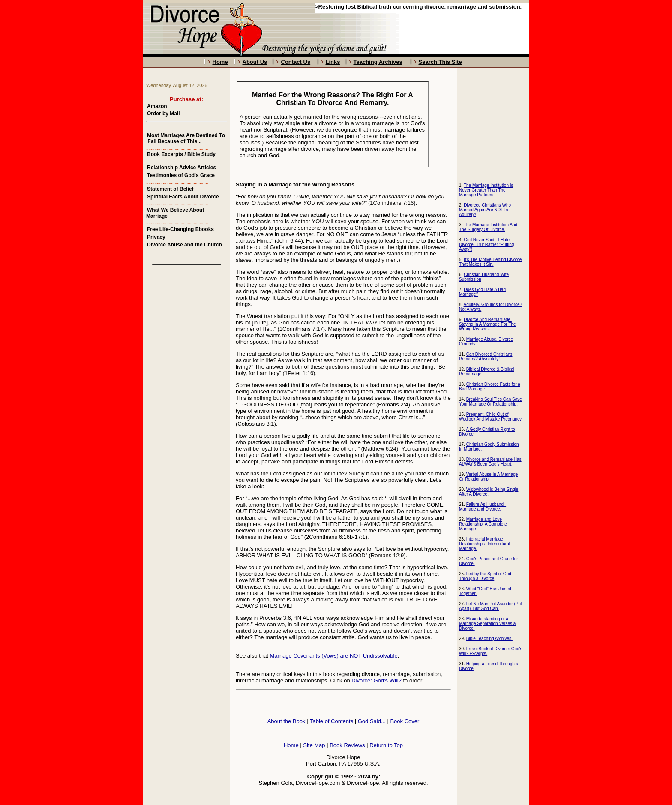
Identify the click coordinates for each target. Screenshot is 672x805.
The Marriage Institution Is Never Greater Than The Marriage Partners (486, 190)
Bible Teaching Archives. (489, 638)
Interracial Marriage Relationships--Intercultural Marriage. (484, 544)
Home (220, 62)
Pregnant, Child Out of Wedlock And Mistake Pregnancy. (491, 417)
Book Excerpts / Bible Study (181, 154)
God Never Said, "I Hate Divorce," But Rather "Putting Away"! (486, 245)
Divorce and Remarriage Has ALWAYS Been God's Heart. (490, 462)
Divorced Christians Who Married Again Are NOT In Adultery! (485, 210)
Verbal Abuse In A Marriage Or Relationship (488, 477)
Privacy (156, 237)
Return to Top (386, 745)
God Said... (372, 721)
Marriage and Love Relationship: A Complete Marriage (483, 524)
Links (333, 62)
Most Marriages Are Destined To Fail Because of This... (186, 138)
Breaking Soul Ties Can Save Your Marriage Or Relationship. (490, 402)
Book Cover (405, 721)
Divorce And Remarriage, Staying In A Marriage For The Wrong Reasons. (487, 324)
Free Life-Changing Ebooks (180, 229)
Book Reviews (347, 745)
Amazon (157, 106)
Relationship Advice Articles (181, 168)
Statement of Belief (170, 189)
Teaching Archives (378, 62)
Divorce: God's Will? (376, 680)
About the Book (286, 721)
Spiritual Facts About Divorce (183, 197)
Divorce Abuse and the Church (184, 245)
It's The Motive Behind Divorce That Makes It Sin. (490, 262)
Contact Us (296, 62)
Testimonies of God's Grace (181, 175)
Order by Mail (163, 114)
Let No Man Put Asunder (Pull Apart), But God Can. (491, 606)
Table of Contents (331, 721)
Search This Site (440, 62)
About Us (255, 62)
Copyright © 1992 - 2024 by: (344, 776)
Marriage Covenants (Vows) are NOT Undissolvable (334, 656)
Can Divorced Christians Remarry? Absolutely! (486, 357)
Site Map (314, 745)
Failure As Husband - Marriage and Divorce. (483, 507)
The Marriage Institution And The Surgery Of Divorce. (488, 227)
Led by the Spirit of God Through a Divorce (485, 576)
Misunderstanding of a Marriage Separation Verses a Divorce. (487, 623)
